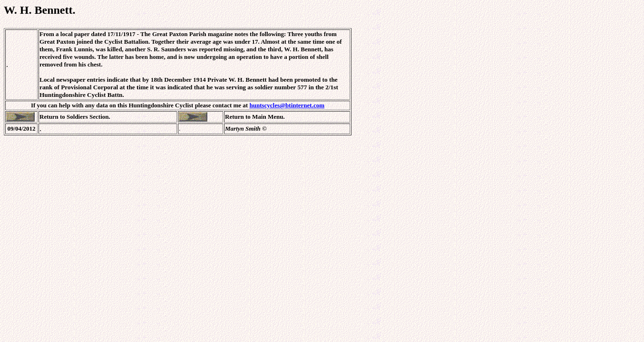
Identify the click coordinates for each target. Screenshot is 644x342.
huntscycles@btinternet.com (287, 105)
